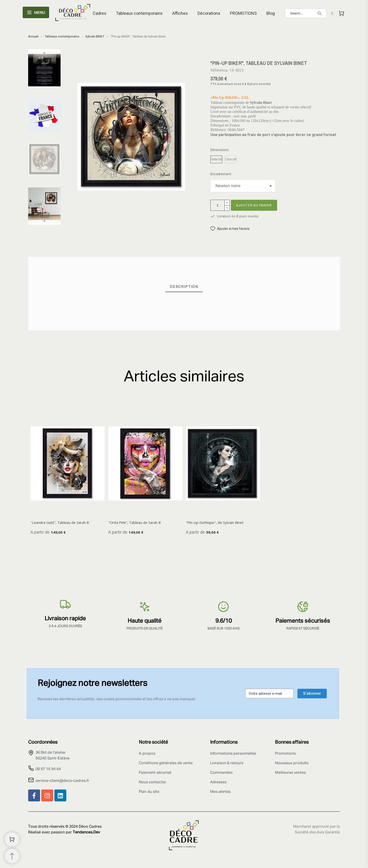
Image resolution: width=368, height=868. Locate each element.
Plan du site (149, 792)
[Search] (306, 13)
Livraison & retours (227, 763)
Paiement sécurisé (155, 773)
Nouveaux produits (292, 763)
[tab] (184, 287)
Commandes (221, 773)
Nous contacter (153, 782)
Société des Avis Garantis (317, 832)
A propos (147, 754)
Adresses (218, 782)
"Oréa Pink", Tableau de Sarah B (135, 522)
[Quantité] (218, 205)
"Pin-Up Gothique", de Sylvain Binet (215, 522)
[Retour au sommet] (12, 856)
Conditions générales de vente (166, 763)
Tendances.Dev (86, 832)
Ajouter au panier (254, 205)
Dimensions (220, 150)
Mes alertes (220, 792)
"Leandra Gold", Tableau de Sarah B (60, 522)
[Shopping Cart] (12, 839)
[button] (230, 229)
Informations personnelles (233, 754)
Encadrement (221, 174)
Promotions (285, 754)
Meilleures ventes (290, 773)
